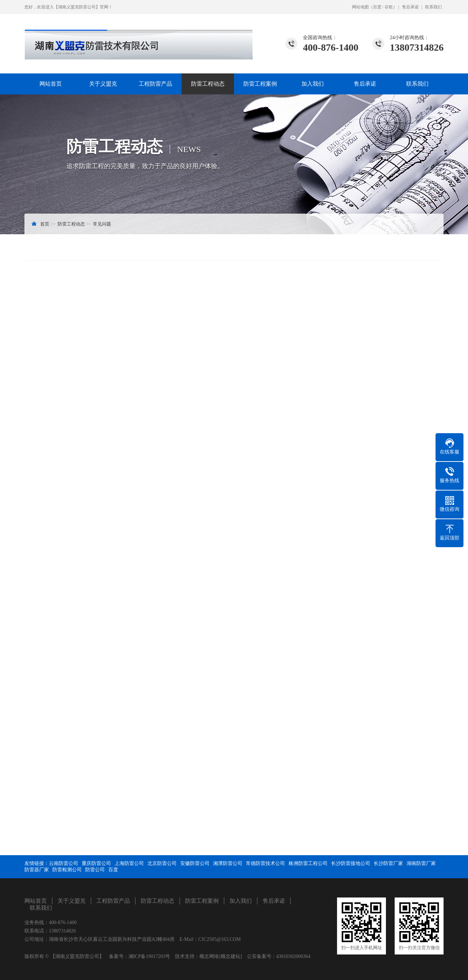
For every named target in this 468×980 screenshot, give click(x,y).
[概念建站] (230, 956)
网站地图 (360, 7)
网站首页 (51, 84)
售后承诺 (410, 7)
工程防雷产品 (155, 84)
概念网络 (209, 956)
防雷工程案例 (260, 84)
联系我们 (433, 7)
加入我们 (313, 84)
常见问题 (102, 224)
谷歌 (389, 7)
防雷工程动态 (208, 84)
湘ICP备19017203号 (149, 956)
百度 (377, 7)
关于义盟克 (103, 84)
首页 (45, 224)
